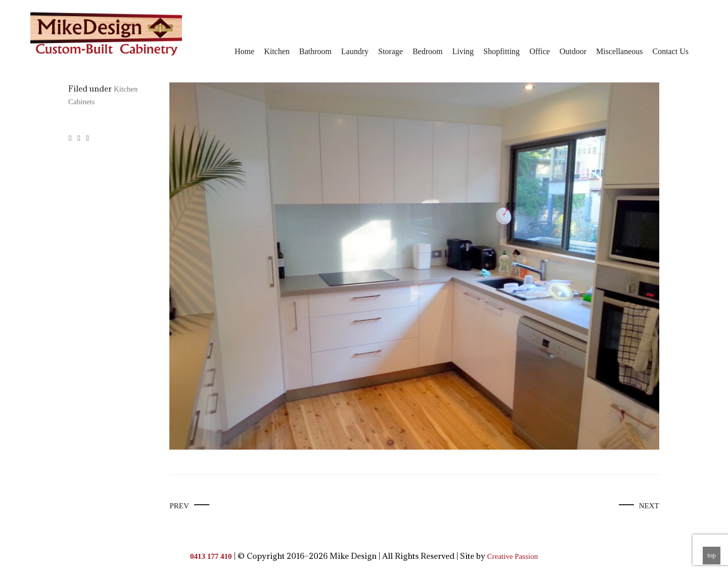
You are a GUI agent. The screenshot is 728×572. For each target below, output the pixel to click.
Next (649, 506)
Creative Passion (513, 556)
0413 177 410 (211, 556)
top (712, 555)
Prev (179, 506)
